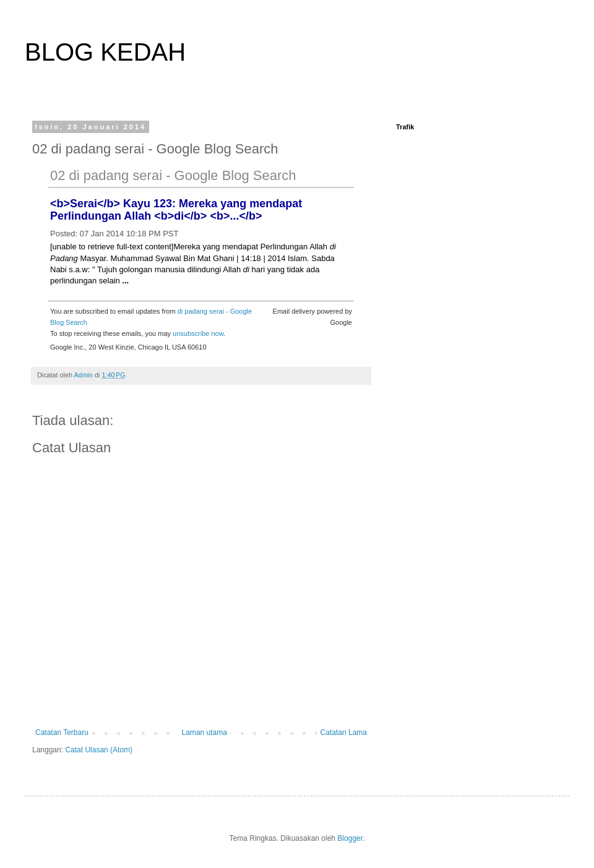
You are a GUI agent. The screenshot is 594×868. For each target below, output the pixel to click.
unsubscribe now (198, 333)
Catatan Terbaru (62, 733)
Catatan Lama (344, 733)
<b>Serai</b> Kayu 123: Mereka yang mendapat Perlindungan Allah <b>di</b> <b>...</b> (176, 210)
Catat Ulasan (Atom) (99, 750)
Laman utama (204, 733)
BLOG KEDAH (105, 52)
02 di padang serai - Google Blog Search (173, 175)
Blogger (350, 838)
